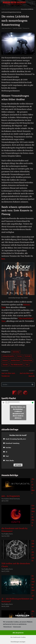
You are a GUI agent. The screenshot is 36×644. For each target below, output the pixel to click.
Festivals (28, 356)
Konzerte (26, 28)
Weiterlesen (7, 627)
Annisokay (16, 352)
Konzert (5, 360)
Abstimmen (18, 465)
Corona (19, 356)
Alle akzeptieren (18, 633)
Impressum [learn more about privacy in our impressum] (17, 627)
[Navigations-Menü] (32, 3)
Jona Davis (8, 28)
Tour (27, 365)
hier (3, 259)
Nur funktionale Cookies (18, 637)
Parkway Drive (27, 360)
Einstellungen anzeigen (18, 642)
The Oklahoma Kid (17, 365)
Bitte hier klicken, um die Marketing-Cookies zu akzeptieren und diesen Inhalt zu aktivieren (18, 413)
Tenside (5, 365)
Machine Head (15, 360)
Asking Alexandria (8, 356)
